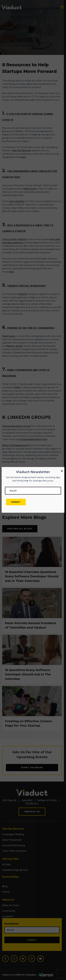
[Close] (62, 471)
